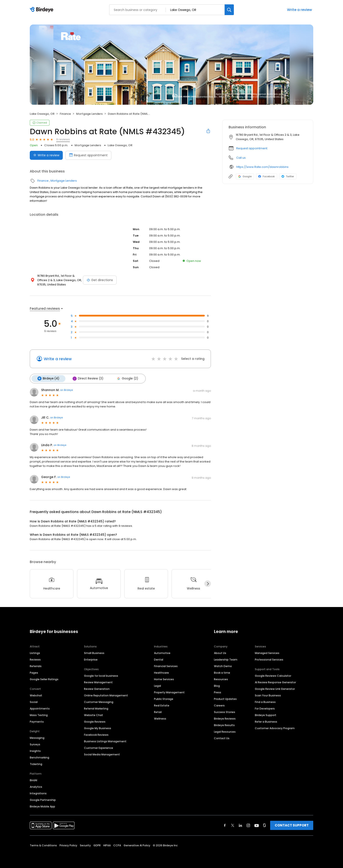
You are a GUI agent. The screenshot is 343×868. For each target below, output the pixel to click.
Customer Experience (99, 747)
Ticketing (36, 764)
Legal (157, 685)
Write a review (299, 10)
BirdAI (33, 780)
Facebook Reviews (96, 734)
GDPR (97, 845)
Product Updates (225, 698)
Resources (221, 679)
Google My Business (98, 728)
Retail (158, 712)
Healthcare (161, 672)
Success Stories (225, 712)
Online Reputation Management (106, 695)
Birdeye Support (266, 715)
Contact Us (222, 738)
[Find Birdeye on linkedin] (240, 825)
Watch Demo (223, 666)
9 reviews (63, 139)
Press (218, 692)
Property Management (169, 692)
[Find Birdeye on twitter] (233, 825)
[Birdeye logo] (42, 10)
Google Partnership (43, 799)
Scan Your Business (268, 695)
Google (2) (126, 378)
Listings (35, 653)
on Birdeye (66, 390)
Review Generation (97, 688)
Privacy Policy (68, 845)
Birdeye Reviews (225, 718)
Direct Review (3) (87, 378)
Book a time (222, 672)
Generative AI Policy (137, 845)
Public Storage (164, 698)
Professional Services (269, 659)
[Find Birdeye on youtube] (257, 825)
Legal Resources (225, 731)
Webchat (36, 695)
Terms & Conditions (43, 845)
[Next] (208, 583)
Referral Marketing (96, 708)
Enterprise (91, 659)
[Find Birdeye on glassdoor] (264, 825)
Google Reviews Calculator (273, 675)
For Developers (265, 708)
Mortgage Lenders (89, 114)
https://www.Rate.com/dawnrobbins (262, 167)
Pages (34, 672)
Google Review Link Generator (275, 688)
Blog (217, 685)
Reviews (35, 659)
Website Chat (94, 715)
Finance (65, 114)
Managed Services (267, 653)
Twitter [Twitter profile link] (288, 176)
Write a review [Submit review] (46, 155)
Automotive (162, 653)
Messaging (37, 737)
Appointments (40, 708)
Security (85, 845)
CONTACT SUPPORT (292, 825)
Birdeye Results (224, 725)
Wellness (160, 718)
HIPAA (107, 845)
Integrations (38, 793)
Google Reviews (95, 721)
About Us (220, 653)
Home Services (164, 679)
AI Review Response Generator (275, 682)
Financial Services (166, 666)
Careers (219, 705)
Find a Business (265, 702)
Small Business (94, 653)
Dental (159, 659)
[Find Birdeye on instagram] (248, 825)
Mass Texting (39, 715)
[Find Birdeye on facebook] (225, 825)
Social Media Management (102, 754)
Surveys (35, 744)
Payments (37, 721)
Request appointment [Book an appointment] (88, 155)
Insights (35, 751)
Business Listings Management (105, 741)
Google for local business (101, 675)
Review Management (98, 682)
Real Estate (162, 705)
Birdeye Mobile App (42, 806)
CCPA (117, 845)
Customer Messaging (99, 702)
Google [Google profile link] (245, 176)
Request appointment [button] (252, 148)
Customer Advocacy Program (275, 728)
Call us (241, 158)
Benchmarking (39, 757)
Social (34, 702)
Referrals (36, 666)
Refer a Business (266, 721)
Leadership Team (226, 659)
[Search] (229, 10)
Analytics (36, 786)
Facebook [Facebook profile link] (267, 176)
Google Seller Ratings (44, 679)
